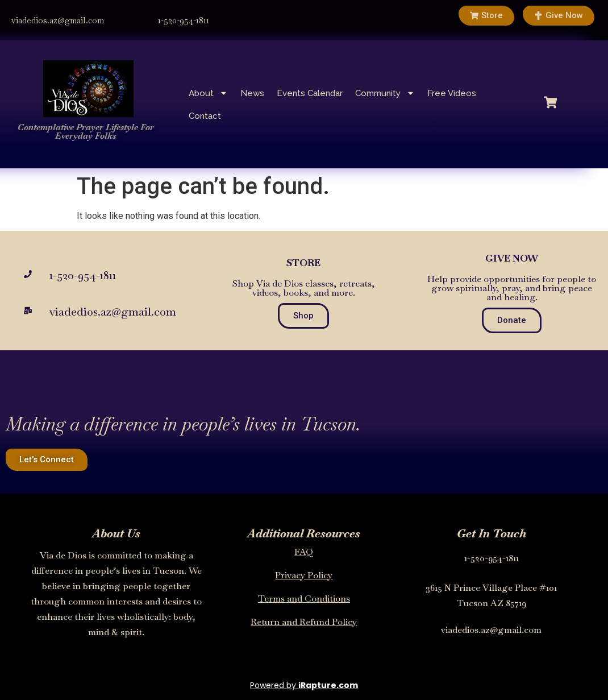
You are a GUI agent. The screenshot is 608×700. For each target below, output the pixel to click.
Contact (205, 116)
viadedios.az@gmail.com (58, 20)
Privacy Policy (304, 575)
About (208, 93)
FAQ (304, 552)
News (252, 93)
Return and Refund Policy (304, 622)
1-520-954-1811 (184, 20)
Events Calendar (310, 93)
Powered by (304, 685)
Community (385, 93)
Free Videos (452, 93)
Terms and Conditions (304, 598)
